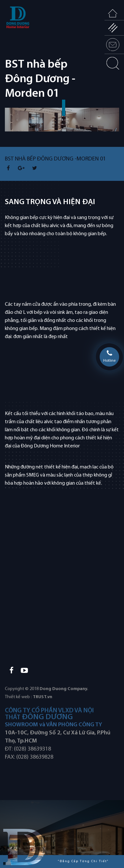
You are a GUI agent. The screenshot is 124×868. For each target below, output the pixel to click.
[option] (62, 127)
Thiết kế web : (18, 697)
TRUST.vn (43, 697)
